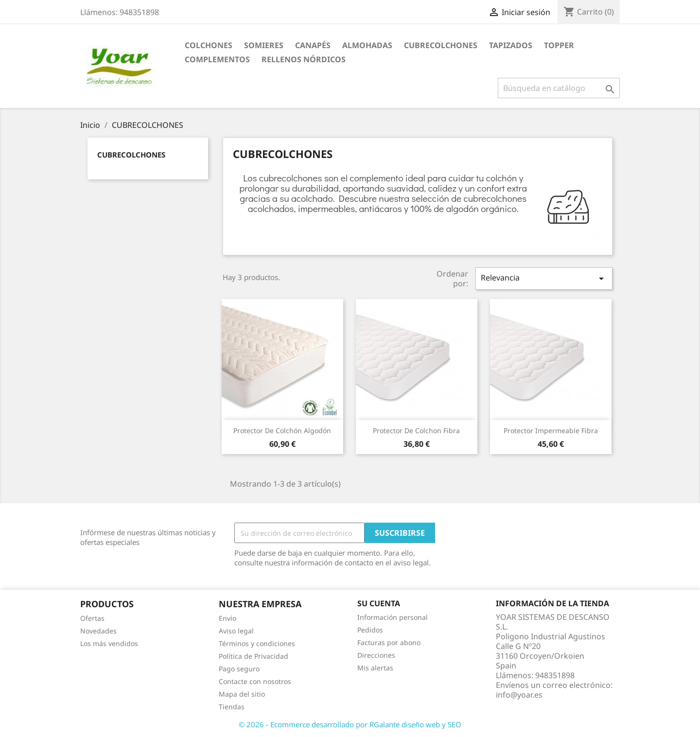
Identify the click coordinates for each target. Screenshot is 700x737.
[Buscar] (559, 88)
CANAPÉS (313, 45)
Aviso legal (236, 631)
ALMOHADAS (367, 45)
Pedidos (370, 630)
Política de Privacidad (254, 656)
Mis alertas (375, 668)
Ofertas (92, 618)
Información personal (393, 617)
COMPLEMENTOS (217, 59)
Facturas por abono (389, 642)
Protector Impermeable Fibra (551, 430)
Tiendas (232, 707)
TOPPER (559, 45)
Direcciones (376, 655)
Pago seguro (239, 669)
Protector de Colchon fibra (416, 430)
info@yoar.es (519, 695)
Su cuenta (379, 603)
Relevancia (544, 278)
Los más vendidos (109, 643)
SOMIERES (264, 45)
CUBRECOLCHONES (441, 45)
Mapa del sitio (242, 694)
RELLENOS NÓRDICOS (304, 59)
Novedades (98, 631)
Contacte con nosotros (255, 681)
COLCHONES (209, 45)
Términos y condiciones (257, 643)
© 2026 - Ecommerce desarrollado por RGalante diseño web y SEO (350, 724)
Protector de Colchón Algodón (282, 430)
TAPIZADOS (511, 45)
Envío (227, 618)
